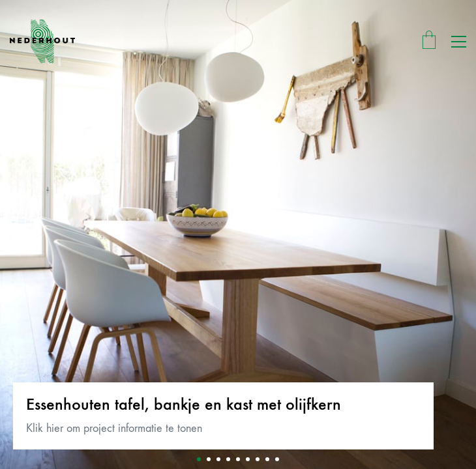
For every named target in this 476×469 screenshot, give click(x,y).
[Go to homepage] (42, 41)
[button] (459, 42)
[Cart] (429, 41)
